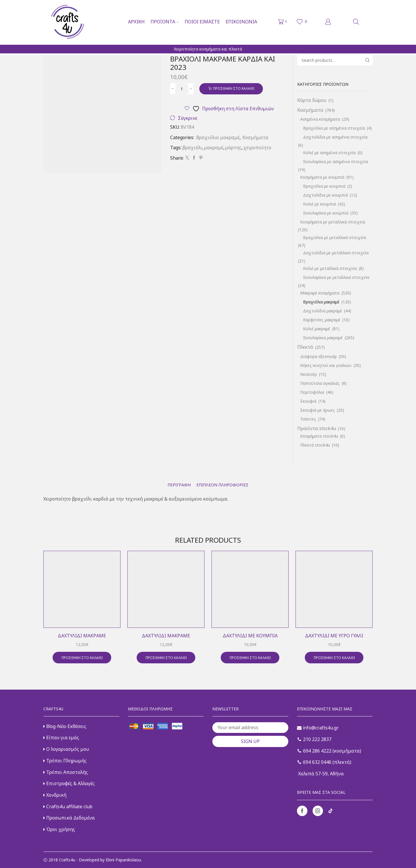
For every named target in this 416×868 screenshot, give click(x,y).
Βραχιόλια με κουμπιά (324, 186)
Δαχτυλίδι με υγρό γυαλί (334, 636)
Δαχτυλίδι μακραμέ (82, 636)
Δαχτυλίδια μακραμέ (323, 311)
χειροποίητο (257, 148)
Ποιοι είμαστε (202, 22)
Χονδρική (55, 795)
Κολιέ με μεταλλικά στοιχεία (330, 268)
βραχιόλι (192, 148)
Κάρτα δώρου (312, 100)
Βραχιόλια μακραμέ (218, 137)
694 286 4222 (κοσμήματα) (329, 751)
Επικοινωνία (241, 22)
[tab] (179, 485)
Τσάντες (308, 419)
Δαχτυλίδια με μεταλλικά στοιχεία (336, 253)
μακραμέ (214, 148)
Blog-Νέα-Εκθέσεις (65, 726)
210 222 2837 (314, 739)
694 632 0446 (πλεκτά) (324, 762)
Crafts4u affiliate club (68, 807)
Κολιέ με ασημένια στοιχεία (329, 153)
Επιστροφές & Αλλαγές (69, 783)
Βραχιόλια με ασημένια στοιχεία (334, 128)
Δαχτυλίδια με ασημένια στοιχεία (335, 137)
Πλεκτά (305, 347)
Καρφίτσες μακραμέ (322, 320)
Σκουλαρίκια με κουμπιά (326, 213)
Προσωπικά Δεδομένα (69, 818)
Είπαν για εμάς (61, 738)
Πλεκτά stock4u (315, 445)
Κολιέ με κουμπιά (320, 204)
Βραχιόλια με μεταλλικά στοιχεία (335, 237)
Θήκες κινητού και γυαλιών (326, 365)
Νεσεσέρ (309, 374)
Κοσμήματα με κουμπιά (322, 177)
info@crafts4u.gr (318, 728)
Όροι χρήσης (59, 829)
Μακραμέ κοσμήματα (320, 293)
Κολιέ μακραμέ (317, 329)
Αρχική (136, 22)
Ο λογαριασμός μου (66, 749)
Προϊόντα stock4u (317, 428)
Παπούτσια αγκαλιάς (320, 383)
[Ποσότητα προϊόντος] (182, 89)
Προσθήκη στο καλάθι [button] (82, 658)
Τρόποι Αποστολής (66, 772)
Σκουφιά (308, 401)
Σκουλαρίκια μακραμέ (323, 338)
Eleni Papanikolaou (123, 860)
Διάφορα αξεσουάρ (318, 356)
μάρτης (233, 148)
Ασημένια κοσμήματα (320, 119)
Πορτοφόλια (312, 392)
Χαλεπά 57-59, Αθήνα (320, 774)
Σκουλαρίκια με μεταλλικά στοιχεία (336, 277)
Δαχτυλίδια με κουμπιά (325, 195)
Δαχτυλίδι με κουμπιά (250, 636)
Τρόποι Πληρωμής (65, 761)
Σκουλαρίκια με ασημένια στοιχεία (336, 162)
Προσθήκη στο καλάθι (234, 88)
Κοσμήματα (255, 137)
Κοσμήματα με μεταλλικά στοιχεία (333, 222)
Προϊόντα (165, 22)
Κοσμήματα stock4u (319, 436)
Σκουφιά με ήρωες (317, 410)
